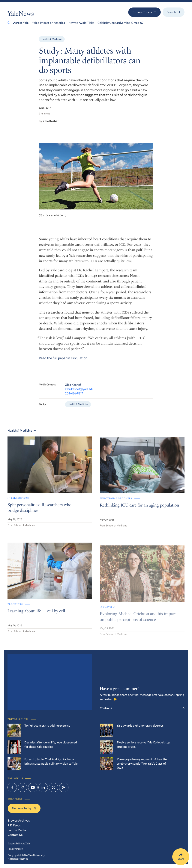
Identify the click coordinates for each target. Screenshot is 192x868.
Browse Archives (19, 821)
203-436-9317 (74, 398)
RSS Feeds (14, 825)
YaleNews (21, 14)
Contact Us (15, 835)
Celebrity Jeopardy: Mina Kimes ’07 (120, 23)
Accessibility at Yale (19, 843)
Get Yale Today (24, 808)
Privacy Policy (15, 849)
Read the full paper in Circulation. (63, 362)
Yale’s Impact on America (49, 23)
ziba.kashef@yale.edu (79, 394)
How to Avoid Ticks (81, 23)
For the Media (17, 830)
